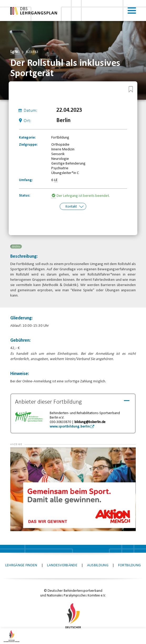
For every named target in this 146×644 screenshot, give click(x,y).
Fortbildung (129, 565)
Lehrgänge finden (21, 565)
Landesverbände (62, 565)
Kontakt (71, 207)
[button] (21, 455)
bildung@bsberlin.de (90, 422)
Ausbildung (98, 565)
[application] (73, 489)
